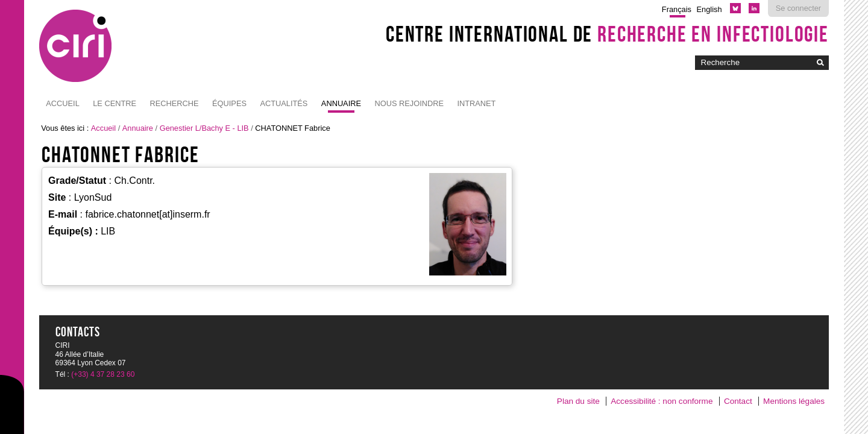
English (709, 9)
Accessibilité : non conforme (662, 401)
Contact (738, 401)
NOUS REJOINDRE (409, 103)
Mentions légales (794, 401)
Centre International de (607, 34)
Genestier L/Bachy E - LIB (204, 128)
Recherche (175, 103)
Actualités (284, 103)
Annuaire (341, 103)
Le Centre (115, 103)
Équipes (229, 103)
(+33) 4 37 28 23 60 (103, 374)
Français (677, 9)
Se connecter (798, 8)
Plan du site (578, 401)
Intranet (476, 103)
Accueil (62, 103)
